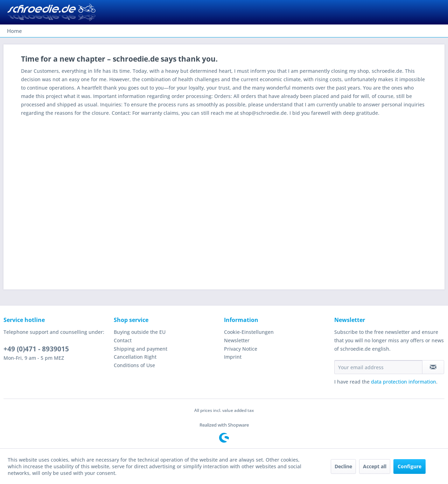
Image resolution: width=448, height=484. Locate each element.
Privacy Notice (241, 349)
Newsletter (237, 340)
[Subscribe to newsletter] (433, 367)
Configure (409, 466)
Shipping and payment (141, 349)
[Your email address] (378, 367)
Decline (343, 466)
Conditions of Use (134, 365)
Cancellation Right (135, 357)
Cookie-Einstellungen (249, 332)
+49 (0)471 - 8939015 (36, 349)
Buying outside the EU (140, 332)
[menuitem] (15, 31)
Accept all (375, 466)
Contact (123, 340)
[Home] (15, 31)
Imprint (233, 357)
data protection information (404, 382)
